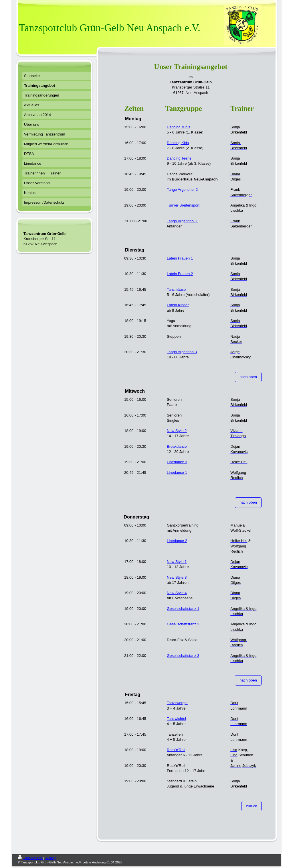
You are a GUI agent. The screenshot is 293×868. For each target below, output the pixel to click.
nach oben (248, 377)
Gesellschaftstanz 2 (183, 624)
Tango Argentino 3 (182, 352)
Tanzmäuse (176, 289)
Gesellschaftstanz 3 (183, 656)
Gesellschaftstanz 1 (183, 609)
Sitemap (50, 858)
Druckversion (30, 858)
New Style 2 (177, 431)
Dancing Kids (178, 143)
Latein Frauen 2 (180, 274)
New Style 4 (177, 593)
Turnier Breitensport (183, 205)
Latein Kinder (178, 305)
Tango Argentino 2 (182, 189)
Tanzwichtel (176, 719)
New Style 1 (177, 562)
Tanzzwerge (177, 703)
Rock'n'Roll (176, 750)
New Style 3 (177, 577)
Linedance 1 (177, 473)
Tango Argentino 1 (182, 221)
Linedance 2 (177, 541)
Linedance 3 (177, 462)
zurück (252, 806)
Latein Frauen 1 (180, 258)
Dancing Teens (179, 158)
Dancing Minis (179, 127)
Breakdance (177, 446)
